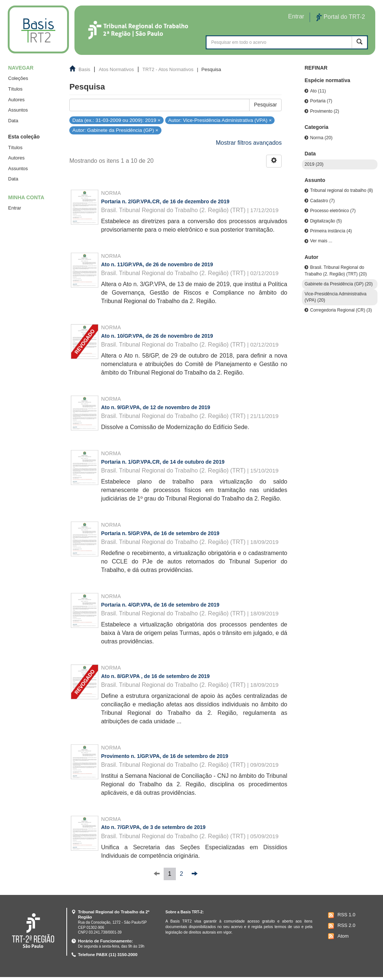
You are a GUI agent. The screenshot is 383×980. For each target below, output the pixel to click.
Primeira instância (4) (331, 231)
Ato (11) (318, 91)
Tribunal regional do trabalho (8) (341, 190)
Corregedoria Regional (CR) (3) (341, 310)
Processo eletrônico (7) (333, 211)
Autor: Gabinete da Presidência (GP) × (115, 130)
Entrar (15, 208)
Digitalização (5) (326, 221)
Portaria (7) (321, 101)
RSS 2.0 (341, 926)
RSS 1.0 (341, 915)
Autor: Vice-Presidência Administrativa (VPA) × (220, 120)
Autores (16, 100)
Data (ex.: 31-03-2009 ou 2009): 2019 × (116, 120)
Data (13, 121)
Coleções (18, 78)
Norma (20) (321, 138)
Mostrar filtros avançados (249, 143)
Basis (84, 69)
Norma (111, 193)
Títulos (15, 89)
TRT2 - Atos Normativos (168, 69)
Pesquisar (265, 105)
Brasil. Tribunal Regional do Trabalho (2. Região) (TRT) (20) (336, 271)
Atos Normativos (116, 69)
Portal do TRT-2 (341, 17)
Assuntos (18, 110)
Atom (337, 936)
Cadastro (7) (322, 201)
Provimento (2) (325, 111)
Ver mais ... (321, 241)
